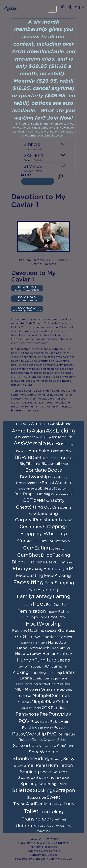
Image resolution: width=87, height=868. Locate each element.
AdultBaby (23, 424)
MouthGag (25, 696)
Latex (69, 673)
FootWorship (44, 624)
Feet (39, 604)
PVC (52, 734)
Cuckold (27, 541)
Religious (66, 734)
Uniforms (26, 826)
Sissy (69, 759)
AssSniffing (43, 437)
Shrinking (56, 759)
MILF (19, 689)
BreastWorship (56, 483)
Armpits (21, 431)
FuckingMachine (28, 631)
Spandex (27, 778)
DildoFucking (56, 555)
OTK (46, 708)
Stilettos (22, 790)
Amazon (40, 424)
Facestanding (43, 590)
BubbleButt (46, 488)
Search (26, 175)
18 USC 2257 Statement (43, 839)
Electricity (36, 569)
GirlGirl (23, 637)
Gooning (27, 643)
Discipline (36, 562)
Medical (64, 684)
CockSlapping (58, 507)
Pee (44, 714)
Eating (71, 563)
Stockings (44, 791)
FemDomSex (57, 605)
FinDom (52, 612)
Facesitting (28, 583)
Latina (26, 678)
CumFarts (58, 549)
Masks (63, 679)
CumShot (29, 555)
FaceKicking (58, 576)
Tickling (56, 804)
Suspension (36, 798)
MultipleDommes (51, 696)
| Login (77, 7)
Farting (62, 597)
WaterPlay (63, 826)
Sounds (60, 772)
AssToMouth (62, 437)
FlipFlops (30, 617)
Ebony (20, 569)
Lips (56, 679)
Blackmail (51, 464)
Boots (55, 470)
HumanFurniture (37, 660)
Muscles (24, 702)
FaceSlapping (59, 583)
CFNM (39, 501)
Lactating (54, 673)
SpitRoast (62, 778)
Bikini (37, 464)
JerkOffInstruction (31, 667)
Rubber (25, 740)
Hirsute (22, 654)
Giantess (67, 631)
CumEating (37, 548)
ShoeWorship (44, 752)
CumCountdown (54, 541)
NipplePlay (43, 702)
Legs (48, 678)
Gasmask (51, 631)
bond (64, 464)
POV (24, 721)
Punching (30, 728)
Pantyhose (27, 714)
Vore (50, 826)
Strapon (65, 790)
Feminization (32, 611)
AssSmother (25, 437)
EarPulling (56, 562)
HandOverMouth (33, 648)
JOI (47, 666)
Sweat (53, 797)
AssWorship (30, 444)
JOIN (65, 7)
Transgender (36, 819)
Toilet (31, 812)
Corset (67, 520)
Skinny (18, 766)
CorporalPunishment (38, 520)
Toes (69, 804)
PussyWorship (29, 734)
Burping (63, 489)
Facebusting (30, 576)
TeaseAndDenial (31, 804)
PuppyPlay (45, 728)
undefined (59, 820)
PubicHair (59, 722)
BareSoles (39, 451)
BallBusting (60, 444)
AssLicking (61, 431)
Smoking (30, 772)
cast (70, 494)
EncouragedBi (59, 569)
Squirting (48, 784)
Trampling (51, 812)
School (63, 740)
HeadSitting (60, 648)
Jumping (60, 666)
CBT (28, 500)
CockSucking (43, 514)
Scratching (49, 746)
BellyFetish (65, 458)
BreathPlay (26, 489)
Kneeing (38, 673)
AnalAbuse (61, 424)
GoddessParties (57, 637)
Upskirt (42, 826)
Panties (58, 708)
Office (63, 702)
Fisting (64, 612)
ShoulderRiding (31, 759)
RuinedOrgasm (44, 740)
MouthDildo (65, 690)
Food (43, 617)
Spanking (45, 778)
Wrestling (44, 831)
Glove (36, 637)
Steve (62, 784)
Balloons (22, 451)
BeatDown (49, 458)
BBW (21, 457)
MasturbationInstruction (36, 684)
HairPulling (40, 643)
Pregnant (40, 722)
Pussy (59, 728)
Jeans (63, 660)
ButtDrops (24, 494)
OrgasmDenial (31, 708)
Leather (38, 679)
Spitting (29, 784)
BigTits (26, 464)
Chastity (55, 500)
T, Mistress (31, 411)
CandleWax (59, 494)
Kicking (21, 673)
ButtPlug (43, 494)
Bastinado (61, 451)
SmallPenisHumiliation (48, 765)
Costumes (31, 527)
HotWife (36, 654)
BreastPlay (59, 477)
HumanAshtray (57, 654)
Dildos (19, 562)
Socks (46, 772)
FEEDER (26, 605)
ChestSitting (30, 507)
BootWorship (34, 477)
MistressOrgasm (41, 689)
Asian (38, 431)
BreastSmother (29, 483)
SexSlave (66, 746)
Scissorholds (27, 746)
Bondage (36, 470)
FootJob (56, 617)
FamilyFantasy (35, 597)
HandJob (57, 643)
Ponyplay (60, 714)
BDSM (34, 458)
